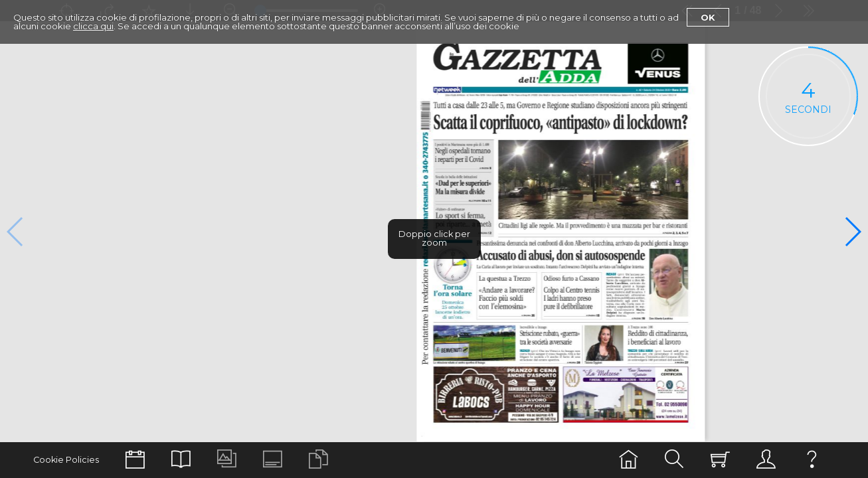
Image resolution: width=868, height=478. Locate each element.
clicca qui (93, 26)
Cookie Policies (66, 460)
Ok (708, 17)
